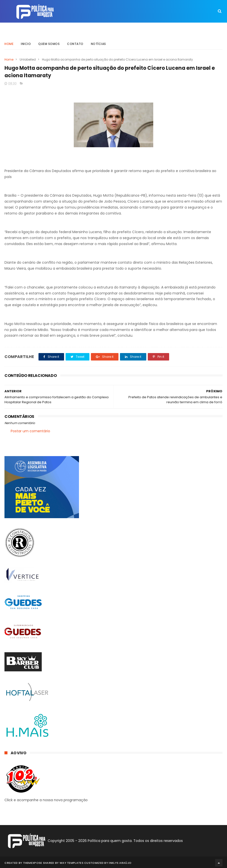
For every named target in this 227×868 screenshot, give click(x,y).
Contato (75, 41)
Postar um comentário (30, 431)
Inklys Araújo (120, 862)
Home (9, 41)
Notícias (98, 41)
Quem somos (49, 41)
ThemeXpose (33, 862)
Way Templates (72, 862)
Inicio (26, 41)
